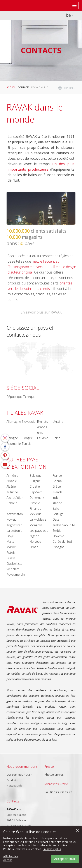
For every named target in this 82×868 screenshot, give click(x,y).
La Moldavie (38, 519)
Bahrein (12, 503)
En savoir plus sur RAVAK (41, 312)
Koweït (11, 519)
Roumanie (14, 444)
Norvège (35, 541)
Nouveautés (14, 786)
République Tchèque (21, 397)
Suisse (11, 558)
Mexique (36, 514)
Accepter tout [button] (65, 859)
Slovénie (58, 536)
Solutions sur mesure (58, 792)
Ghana (57, 481)
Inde (56, 498)
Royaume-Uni (16, 574)
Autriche (12, 492)
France (57, 476)
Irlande (57, 503)
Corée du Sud (62, 541)
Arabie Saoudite (64, 525)
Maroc (11, 547)
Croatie (35, 486)
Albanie (12, 481)
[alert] (41, 847)
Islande (58, 492)
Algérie (11, 486)
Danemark (37, 498)
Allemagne (14, 422)
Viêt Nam (13, 569)
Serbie (57, 531)
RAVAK (16, 5)
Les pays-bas (39, 531)
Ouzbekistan (15, 564)
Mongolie (36, 525)
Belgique (36, 476)
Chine (56, 438)
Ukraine (58, 422)
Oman (34, 547)
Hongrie (27, 438)
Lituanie (43, 438)
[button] (15, 858)
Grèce (57, 486)
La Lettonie (14, 531)
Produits (12, 780)
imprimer (69, 88)
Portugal (58, 514)
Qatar (57, 519)
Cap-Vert (36, 492)
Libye (10, 536)
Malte (10, 541)
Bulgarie (35, 481)
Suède (11, 553)
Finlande (35, 508)
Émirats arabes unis (43, 427)
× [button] (77, 831)
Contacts (24, 87)
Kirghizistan (14, 525)
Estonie (35, 503)
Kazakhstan (15, 514)
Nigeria (34, 536)
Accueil (11, 87)
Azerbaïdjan (15, 498)
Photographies (54, 774)
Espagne (58, 547)
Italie (56, 508)
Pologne (12, 438)
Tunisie (27, 444)
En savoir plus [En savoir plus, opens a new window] (52, 849)
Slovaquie (29, 422)
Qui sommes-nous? (19, 774)
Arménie (12, 476)
